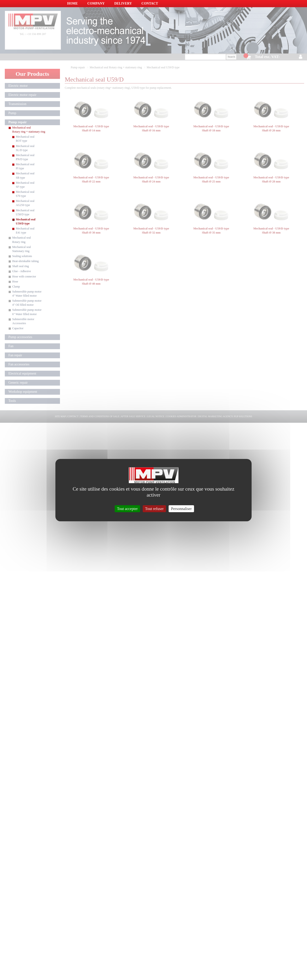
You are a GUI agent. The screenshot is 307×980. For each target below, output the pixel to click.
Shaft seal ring (21, 266)
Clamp (16, 287)
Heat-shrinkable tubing (25, 261)
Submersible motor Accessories (23, 321)
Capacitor (18, 328)
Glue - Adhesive (22, 271)
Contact (150, 3)
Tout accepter (127, 508)
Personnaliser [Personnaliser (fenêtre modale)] (181, 508)
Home (72, 3)
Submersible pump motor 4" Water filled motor (27, 294)
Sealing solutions (22, 256)
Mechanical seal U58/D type (25, 212)
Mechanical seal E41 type (25, 231)
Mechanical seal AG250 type (25, 203)
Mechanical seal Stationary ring (22, 249)
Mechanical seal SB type (25, 175)
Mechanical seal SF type (25, 185)
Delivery (123, 3)
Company (96, 3)
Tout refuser (154, 508)
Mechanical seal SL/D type (25, 148)
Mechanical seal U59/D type (26, 221)
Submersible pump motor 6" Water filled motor (27, 312)
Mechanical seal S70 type (25, 194)
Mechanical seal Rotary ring (22, 240)
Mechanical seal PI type (25, 166)
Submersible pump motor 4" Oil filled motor (27, 303)
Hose (15, 282)
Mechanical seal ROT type (25, 139)
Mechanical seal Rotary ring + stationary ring (29, 130)
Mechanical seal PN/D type (25, 157)
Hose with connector (24, 276)
